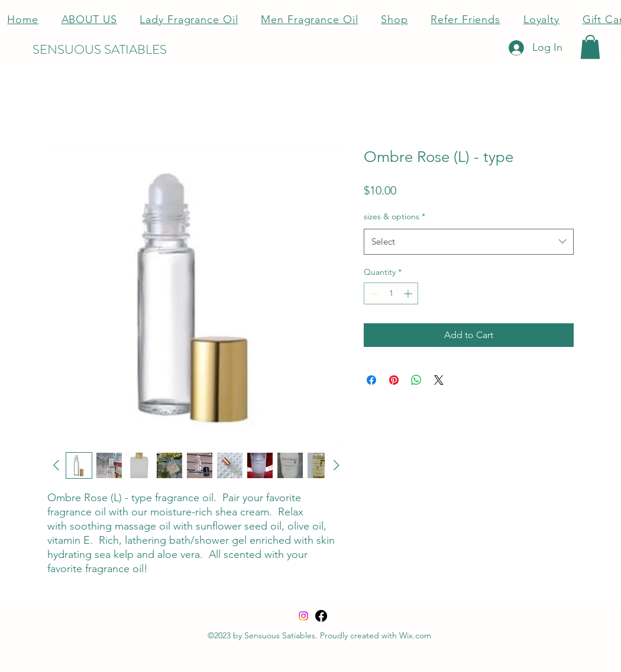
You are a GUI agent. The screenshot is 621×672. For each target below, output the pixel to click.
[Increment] (409, 293)
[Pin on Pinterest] (394, 380)
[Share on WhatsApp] (416, 380)
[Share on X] (439, 380)
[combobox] (469, 242)
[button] (590, 47)
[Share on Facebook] (371, 380)
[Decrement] (373, 293)
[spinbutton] (391, 293)
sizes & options (394, 216)
